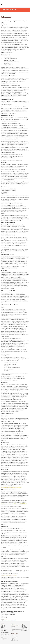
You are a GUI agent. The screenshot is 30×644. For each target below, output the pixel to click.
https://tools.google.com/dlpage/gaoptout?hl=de (11, 488)
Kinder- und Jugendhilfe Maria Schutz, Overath (14, 636)
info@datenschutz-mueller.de (10, 620)
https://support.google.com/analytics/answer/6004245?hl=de (14, 504)
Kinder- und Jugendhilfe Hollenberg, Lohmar (15, 639)
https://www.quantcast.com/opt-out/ (9, 575)
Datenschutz (13, 628)
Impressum (13, 627)
